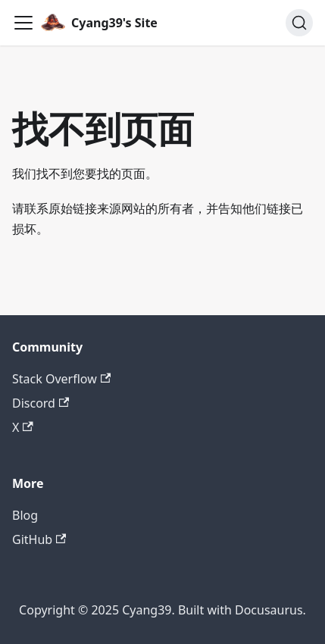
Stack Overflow (61, 379)
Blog (25, 515)
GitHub (39, 539)
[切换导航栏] (23, 23)
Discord (41, 403)
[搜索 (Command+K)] (299, 23)
